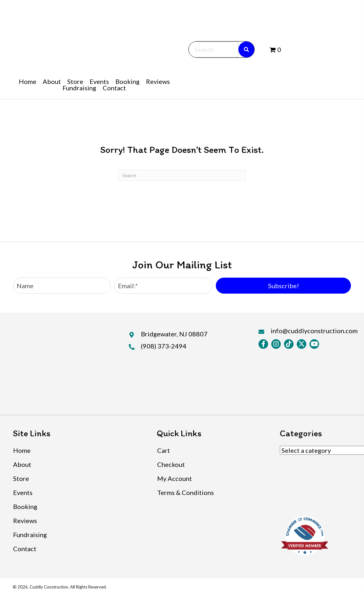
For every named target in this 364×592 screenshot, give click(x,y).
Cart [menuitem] (164, 450)
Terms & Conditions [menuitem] (186, 492)
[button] (283, 286)
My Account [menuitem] (175, 478)
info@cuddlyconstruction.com (314, 331)
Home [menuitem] (22, 450)
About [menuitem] (22, 464)
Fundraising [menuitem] (30, 535)
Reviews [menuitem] (25, 521)
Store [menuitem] (21, 478)
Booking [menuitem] (25, 506)
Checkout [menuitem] (171, 464)
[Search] (182, 175)
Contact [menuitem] (25, 549)
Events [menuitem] (23, 492)
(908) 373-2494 (164, 346)
